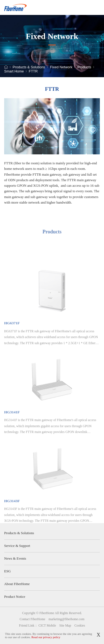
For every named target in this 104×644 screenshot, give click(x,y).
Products (84, 67)
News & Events (15, 559)
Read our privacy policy (46, 637)
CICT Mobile (47, 626)
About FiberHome (17, 584)
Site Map (65, 626)
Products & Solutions (29, 67)
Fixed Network (61, 67)
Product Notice (15, 597)
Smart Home (14, 72)
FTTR (33, 72)
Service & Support (17, 546)
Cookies (80, 626)
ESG (7, 571)
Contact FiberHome (33, 619)
